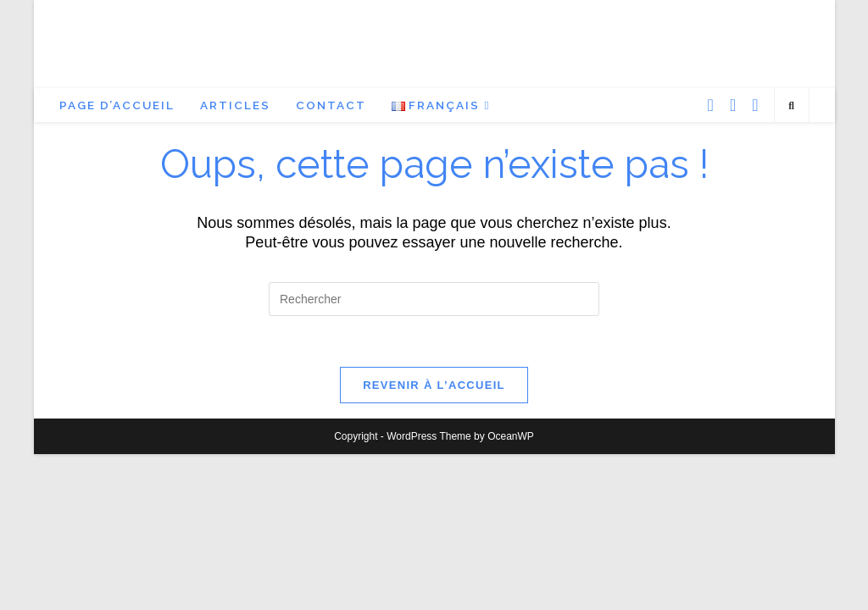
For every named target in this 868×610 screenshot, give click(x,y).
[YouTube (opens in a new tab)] (755, 105)
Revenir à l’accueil (434, 385)
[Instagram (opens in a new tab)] (733, 105)
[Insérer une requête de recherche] (434, 299)
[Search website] (792, 107)
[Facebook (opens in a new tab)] (711, 105)
